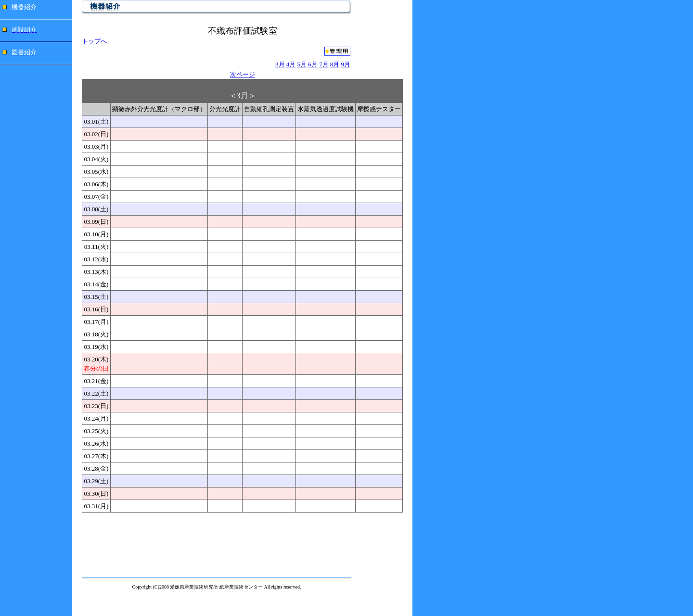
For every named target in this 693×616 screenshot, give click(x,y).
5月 (302, 64)
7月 (324, 64)
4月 (291, 64)
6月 (313, 64)
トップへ (94, 41)
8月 (335, 64)
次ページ (243, 74)
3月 (280, 64)
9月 (346, 64)
